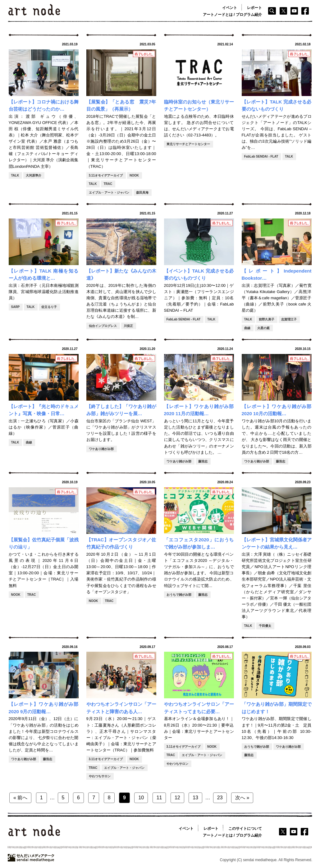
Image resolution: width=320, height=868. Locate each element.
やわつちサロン (100, 776)
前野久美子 (267, 319)
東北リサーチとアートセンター (188, 144)
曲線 (247, 328)
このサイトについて (245, 829)
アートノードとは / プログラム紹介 (232, 15)
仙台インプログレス (103, 326)
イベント (230, 8)
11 (159, 798)
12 (177, 798)
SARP (16, 307)
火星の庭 (263, 328)
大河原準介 (34, 175)
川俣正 (128, 326)
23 (220, 798)
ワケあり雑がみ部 (101, 449)
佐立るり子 (49, 307)
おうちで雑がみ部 (179, 595)
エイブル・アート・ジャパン (109, 193)
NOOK (134, 175)
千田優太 (265, 626)
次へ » (242, 798)
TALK (15, 175)
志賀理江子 (289, 319)
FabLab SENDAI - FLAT (261, 156)
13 (195, 798)
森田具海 (142, 193)
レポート (254, 8)
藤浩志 (203, 461)
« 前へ (20, 798)
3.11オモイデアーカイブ (106, 175)
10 (141, 798)
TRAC (108, 184)
